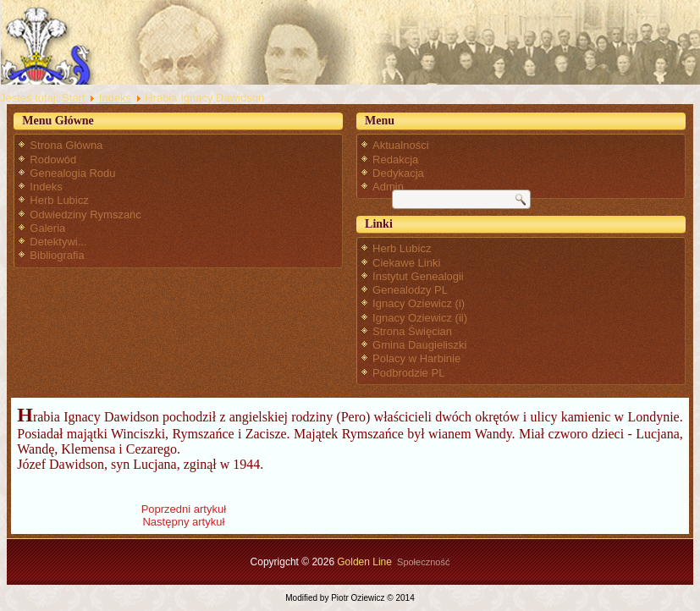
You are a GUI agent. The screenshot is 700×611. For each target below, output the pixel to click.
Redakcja (395, 160)
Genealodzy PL (410, 290)
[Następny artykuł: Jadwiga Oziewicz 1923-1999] (183, 522)
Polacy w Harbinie (416, 358)
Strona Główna (66, 145)
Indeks (115, 98)
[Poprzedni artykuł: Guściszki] (184, 509)
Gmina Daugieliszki (419, 345)
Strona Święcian (412, 331)
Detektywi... (58, 242)
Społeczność (423, 562)
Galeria (47, 228)
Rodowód (53, 160)
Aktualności (400, 145)
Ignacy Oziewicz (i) (419, 303)
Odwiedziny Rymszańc (85, 215)
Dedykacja (398, 173)
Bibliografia (57, 255)
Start (73, 98)
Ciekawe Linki (406, 263)
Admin (388, 187)
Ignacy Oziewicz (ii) (420, 318)
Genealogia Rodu (72, 173)
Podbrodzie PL (408, 373)
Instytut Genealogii (418, 276)
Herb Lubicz (59, 200)
